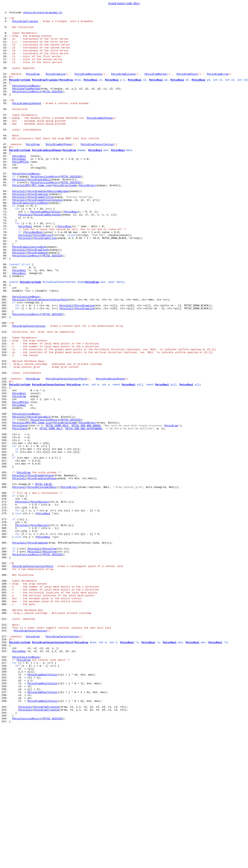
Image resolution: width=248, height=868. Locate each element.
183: (5, 642)
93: (5, 329)
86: (5, 305)
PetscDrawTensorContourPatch (48, 357)
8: (5, 38)
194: (5, 681)
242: (5, 846)
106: (5, 375)
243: (5, 850)
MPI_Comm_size (42, 505)
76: (5, 270)
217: (5, 762)
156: (5, 547)
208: (5, 730)
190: (5, 667)
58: (5, 210)
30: (5, 111)
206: (5, 723)
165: (5, 579)
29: (5, 108)
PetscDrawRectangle (88, 87)
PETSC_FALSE (43, 579)
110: (5, 389)
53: (5, 192)
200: (5, 702)
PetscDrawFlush (38, 298)
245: (5, 857)
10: (5, 45)
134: (5, 473)
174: (5, 611)
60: (5, 213)
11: (5, 48)
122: (5, 431)
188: (5, 660)
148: (5, 519)
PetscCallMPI (21, 220)
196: (5, 688)
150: (5, 526)
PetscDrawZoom (37, 649)
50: (5, 182)
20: (5, 80)
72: (5, 255)
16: (5, 66)
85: (5, 301)
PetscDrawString (45, 284)
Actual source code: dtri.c (124, 3)
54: (5, 196)
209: (5, 734)
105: (5, 371)
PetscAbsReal (34, 277)
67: (5, 238)
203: (5, 713)
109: (5, 386)
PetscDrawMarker (156, 87)
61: (5, 217)
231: (5, 807)
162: (5, 568)
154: (5, 540)
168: (5, 589)
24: (5, 94)
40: (5, 146)
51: (5, 185)
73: (5, 259)
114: (5, 403)
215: (5, 755)
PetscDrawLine (55, 87)
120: (5, 424)
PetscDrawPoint (187, 87)
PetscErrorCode (20, 94)
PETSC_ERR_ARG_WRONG (86, 509)
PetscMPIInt (21, 192)
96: (5, 340)
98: (5, 347)
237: (5, 829)
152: (5, 533)
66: (5, 234)
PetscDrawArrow (217, 87)
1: (5, 13)
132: (5, 466)
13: (5, 55)
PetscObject (88, 220)
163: (5, 572)
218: (5, 765)
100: (5, 354)
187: (5, 656)
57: (5, 206)
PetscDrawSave (37, 301)
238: (5, 832)
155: (5, 544)
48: (5, 175)
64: (5, 227)
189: (5, 663)
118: (5, 417)
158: (5, 554)
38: (5, 139)
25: (5, 97)
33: (5, 122)
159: (5, 558)
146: (5, 512)
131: (5, 463)
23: (5, 90)
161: (5, 565)
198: (5, 695)
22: (5, 87)
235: (5, 822)
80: (5, 284)
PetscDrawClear (38, 231)
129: (5, 456)
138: (5, 488)
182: (5, 639)
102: (5, 361)
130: (5, 459)
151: (5, 530)
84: (5, 298)
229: (5, 800)
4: (5, 23)
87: (5, 308)
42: (5, 154)
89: (5, 315)
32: (5, 118)
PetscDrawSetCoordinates (45, 238)
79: (5, 280)
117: (5, 414)
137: (5, 484)
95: (5, 336)
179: (5, 628)
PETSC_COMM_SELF (57, 509)
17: (5, 69)
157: (5, 551)
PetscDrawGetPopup (100, 139)
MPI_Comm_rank (42, 220)
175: (5, 614)
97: (5, 343)
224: (5, 786)
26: (5, 101)
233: (5, 814)
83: (5, 294)
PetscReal (90, 94)
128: (5, 452)
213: (5, 748)
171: (5, 600)
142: (5, 498)
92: (5, 326)
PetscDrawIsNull (39, 213)
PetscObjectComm (65, 220)
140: (5, 495)
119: (5, 421)
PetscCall (19, 213)
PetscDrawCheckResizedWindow (48, 227)
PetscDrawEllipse (123, 87)
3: (5, 20)
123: (5, 435)
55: (5, 199)
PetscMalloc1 (40, 600)
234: (5, 818)
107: (5, 379)
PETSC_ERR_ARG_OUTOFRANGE (84, 512)
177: (5, 621)
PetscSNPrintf (43, 280)
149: (5, 523)
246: (5, 860)
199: (5, 698)
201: (5, 705)
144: (5, 505)
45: (5, 164)
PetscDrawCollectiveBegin (31, 241)
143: (5, 502)
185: (5, 649)
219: (5, 769)
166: (5, 582)
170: (5, 597)
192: (5, 674)
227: (5, 793)
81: (5, 287)
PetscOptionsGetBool (42, 582)
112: (5, 396)
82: (5, 291)
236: (5, 825)
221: (5, 776)
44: (5, 161)
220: (5, 772)
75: (5, 266)
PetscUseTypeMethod (26, 104)
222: (5, 779)
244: (5, 853)
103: (5, 364)
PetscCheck (20, 509)
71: (5, 252)
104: (5, 368)
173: (5, 607)
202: (5, 709)
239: (5, 836)
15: (5, 62)
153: (5, 537)
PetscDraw (33, 87)
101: (5, 357)
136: (5, 480)
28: (5, 104)
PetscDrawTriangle (25, 23)
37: (5, 136)
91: (5, 322)
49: (5, 178)
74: (5, 263)
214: (5, 751)
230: (5, 804)
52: (5, 189)
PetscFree (50, 656)
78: (5, 277)
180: (5, 632)
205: (5, 720)
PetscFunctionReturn (27, 108)
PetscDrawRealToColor (46, 252)
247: (5, 864)
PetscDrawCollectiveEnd (29, 294)
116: (5, 410)
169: (5, 593)
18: (5, 73)
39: (5, 143)
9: (5, 41)
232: (5, 811)
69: (5, 245)
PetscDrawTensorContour (97, 171)
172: (5, 604)
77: (5, 273)
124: (5, 438)
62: (5, 220)
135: (5, 477)
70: (5, 248)
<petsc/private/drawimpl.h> (43, 13)
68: (5, 241)
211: (5, 741)
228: (5, 797)
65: (5, 231)
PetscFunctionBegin (26, 101)
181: (5, 635)
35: (5, 129)
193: (5, 677)
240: (5, 839)
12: (5, 52)
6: (5, 30)
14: (5, 59)
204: (5, 716)
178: (5, 625)
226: (5, 790)
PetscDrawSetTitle (40, 234)
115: (5, 407)
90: (5, 319)
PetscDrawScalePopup (27, 122)
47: (5, 171)
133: (5, 470)
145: (5, 509)
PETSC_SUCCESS (53, 108)
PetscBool (19, 185)
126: (5, 445)
